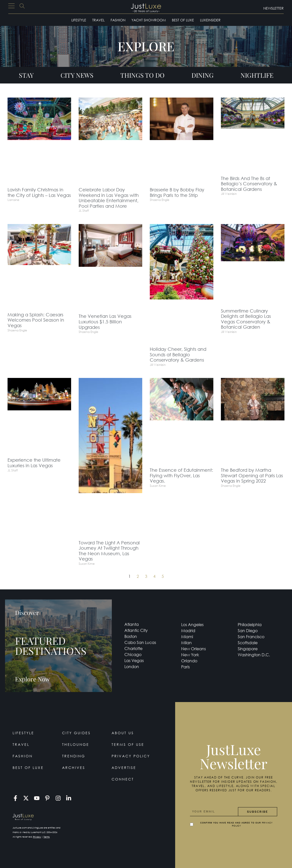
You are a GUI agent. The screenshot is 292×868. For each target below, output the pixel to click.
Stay (26, 75)
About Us (123, 733)
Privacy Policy (131, 756)
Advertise (124, 768)
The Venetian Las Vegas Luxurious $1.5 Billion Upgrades (105, 321)
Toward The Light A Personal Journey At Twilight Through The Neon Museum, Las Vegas (109, 551)
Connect (123, 779)
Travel (98, 20)
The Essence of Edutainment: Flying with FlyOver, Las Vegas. (181, 475)
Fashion (118, 20)
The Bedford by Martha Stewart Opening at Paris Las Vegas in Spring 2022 (252, 475)
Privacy (37, 837)
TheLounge (76, 744)
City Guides (76, 733)
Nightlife (257, 75)
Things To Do (142, 75)
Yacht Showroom (149, 20)
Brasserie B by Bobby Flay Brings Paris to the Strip (177, 192)
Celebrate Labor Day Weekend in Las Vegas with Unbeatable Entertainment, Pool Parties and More (109, 198)
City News (77, 75)
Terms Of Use (128, 744)
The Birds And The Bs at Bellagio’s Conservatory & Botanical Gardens (249, 184)
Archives (74, 768)
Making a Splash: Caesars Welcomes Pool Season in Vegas (36, 320)
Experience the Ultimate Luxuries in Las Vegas (34, 463)
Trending (74, 756)
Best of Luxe (183, 20)
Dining (203, 75)
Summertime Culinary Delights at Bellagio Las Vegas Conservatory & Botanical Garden (246, 319)
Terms (47, 837)
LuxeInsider (210, 20)
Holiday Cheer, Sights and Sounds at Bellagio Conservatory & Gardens (178, 354)
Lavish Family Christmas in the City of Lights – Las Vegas (39, 192)
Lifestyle (79, 20)
